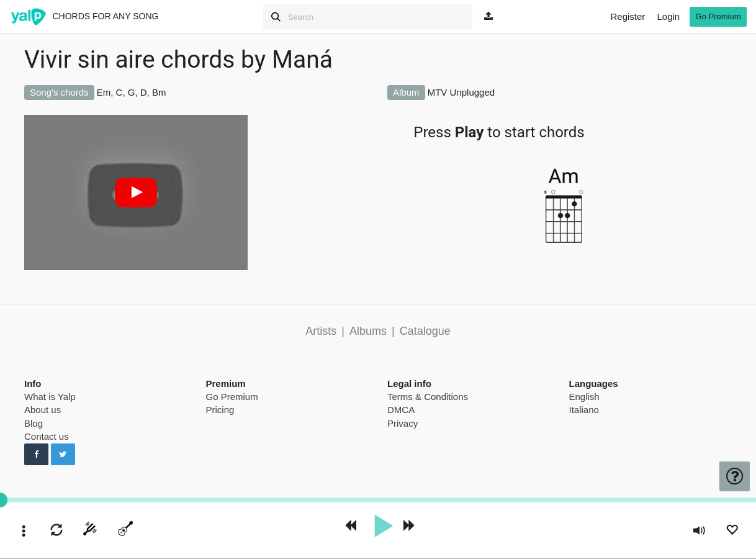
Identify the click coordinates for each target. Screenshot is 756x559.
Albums (368, 331)
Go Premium (232, 397)
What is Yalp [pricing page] (50, 397)
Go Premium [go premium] (718, 16)
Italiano (584, 410)
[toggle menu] (24, 532)
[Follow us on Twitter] (63, 455)
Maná (302, 60)
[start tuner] (90, 531)
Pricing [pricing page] (220, 410)
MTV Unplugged (461, 92)
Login (668, 16)
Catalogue (425, 331)
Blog (34, 423)
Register (628, 16)
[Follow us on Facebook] (36, 455)
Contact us (47, 436)
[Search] (368, 17)
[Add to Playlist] (732, 531)
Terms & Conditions (428, 397)
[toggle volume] (700, 532)
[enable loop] (56, 531)
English (584, 397)
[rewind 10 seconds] (350, 526)
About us (43, 410)
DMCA (401, 410)
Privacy (403, 423)
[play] (383, 526)
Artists (321, 331)
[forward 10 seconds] (410, 526)
